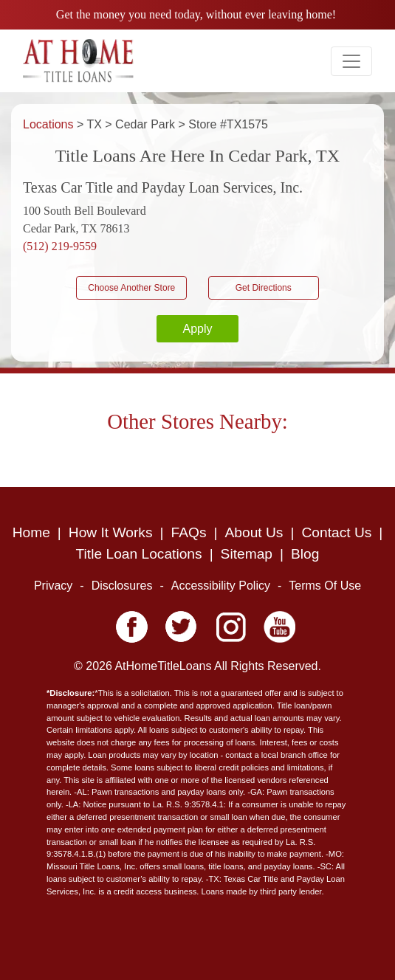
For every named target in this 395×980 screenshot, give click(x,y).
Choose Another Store (131, 288)
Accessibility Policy (221, 586)
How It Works (111, 532)
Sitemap (247, 554)
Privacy (53, 586)
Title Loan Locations (139, 554)
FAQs (189, 532)
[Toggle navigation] (351, 61)
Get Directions (264, 288)
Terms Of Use (325, 586)
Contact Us (336, 532)
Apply (197, 329)
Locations (50, 124)
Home (31, 532)
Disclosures (122, 586)
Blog (305, 554)
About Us (254, 532)
